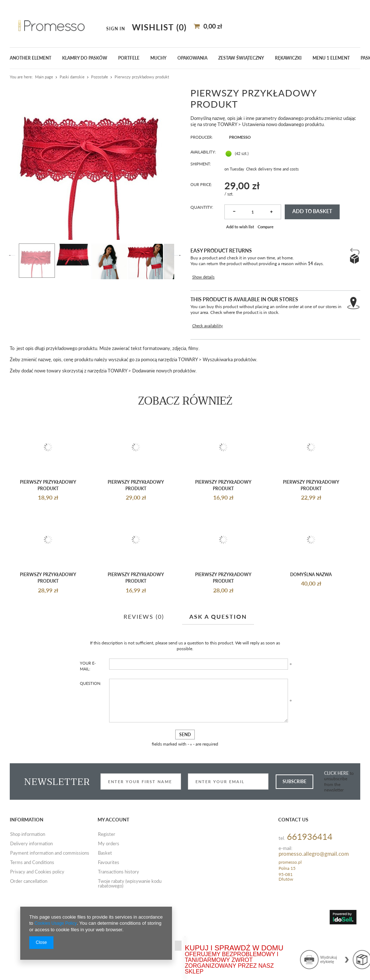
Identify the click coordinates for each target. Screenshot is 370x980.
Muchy (158, 58)
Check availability (207, 299)
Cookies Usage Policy (57, 920)
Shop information (28, 874)
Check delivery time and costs (274, 165)
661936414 (310, 877)
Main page (44, 77)
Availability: (204, 153)
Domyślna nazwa (311, 612)
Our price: (202, 175)
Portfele (129, 58)
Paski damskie (72, 77)
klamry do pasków (85, 58)
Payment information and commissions (50, 893)
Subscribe (294, 821)
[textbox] (53, 24)
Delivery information (31, 884)
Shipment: (202, 165)
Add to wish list (239, 220)
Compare (266, 220)
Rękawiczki (288, 58)
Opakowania (192, 58)
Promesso (236, 137)
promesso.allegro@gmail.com (314, 893)
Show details (203, 260)
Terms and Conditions (32, 902)
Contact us (293, 859)
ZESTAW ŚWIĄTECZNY (241, 58)
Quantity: (202, 198)
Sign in (274, 24)
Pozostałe (100, 77)
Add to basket (311, 204)
